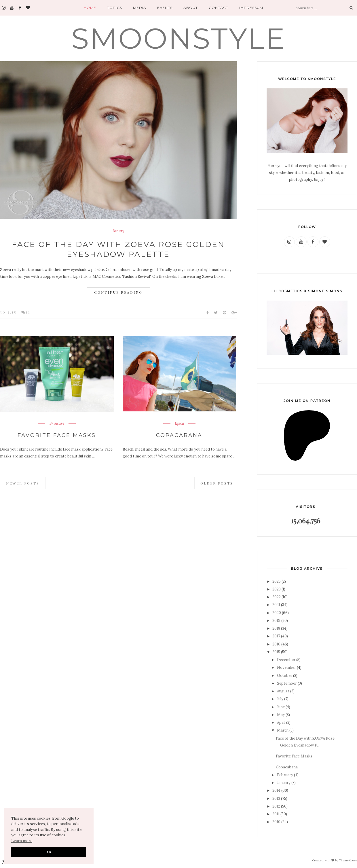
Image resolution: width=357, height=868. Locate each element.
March (283, 730)
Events (165, 8)
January (284, 783)
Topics (115, 8)
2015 (276, 652)
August (283, 691)
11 (28, 312)
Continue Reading (118, 292)
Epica (179, 423)
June (281, 707)
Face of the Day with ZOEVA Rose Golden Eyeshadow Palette (118, 249)
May (281, 715)
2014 (276, 790)
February (285, 775)
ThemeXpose (348, 860)
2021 (276, 605)
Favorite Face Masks (57, 435)
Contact (219, 8)
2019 (276, 621)
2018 (276, 628)
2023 (277, 589)
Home (90, 8)
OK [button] (49, 852)
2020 (277, 613)
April (281, 722)
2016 (276, 644)
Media (140, 8)
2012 (276, 806)
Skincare (57, 423)
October (285, 676)
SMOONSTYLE (179, 38)
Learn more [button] (22, 841)
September (287, 683)
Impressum (251, 8)
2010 (276, 822)
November (286, 667)
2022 (277, 597)
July (280, 699)
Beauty (118, 231)
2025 (277, 581)
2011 (276, 814)
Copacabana (179, 435)
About (191, 8)
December (286, 660)
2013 (276, 798)
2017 (276, 636)
